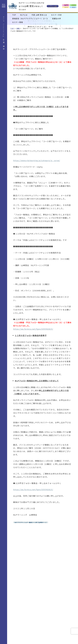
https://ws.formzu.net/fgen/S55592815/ (33, 329)
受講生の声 (57, 19)
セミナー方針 (56, 15)
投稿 (18, 28)
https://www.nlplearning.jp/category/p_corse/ (37, 160)
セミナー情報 (18, 22)
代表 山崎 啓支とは (39, 15)
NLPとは (24, 15)
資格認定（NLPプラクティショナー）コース (30, 19)
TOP (14, 15)
